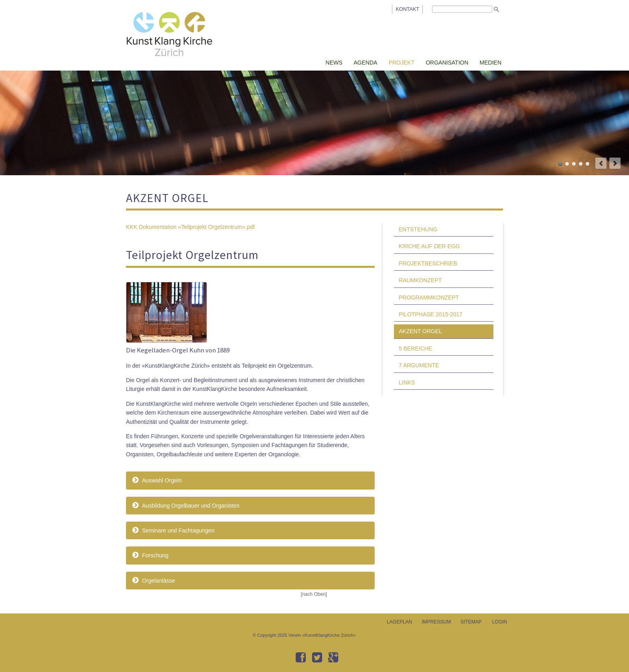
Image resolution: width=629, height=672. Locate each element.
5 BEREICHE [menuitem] (415, 348)
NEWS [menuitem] (334, 63)
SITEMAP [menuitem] (471, 622)
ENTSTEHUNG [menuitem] (418, 229)
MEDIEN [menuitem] (491, 63)
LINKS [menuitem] (407, 383)
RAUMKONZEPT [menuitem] (420, 280)
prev (601, 163)
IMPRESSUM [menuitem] (436, 622)
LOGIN (500, 622)
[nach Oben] (314, 594)
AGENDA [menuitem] (366, 63)
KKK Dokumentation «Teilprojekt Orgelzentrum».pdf (190, 227)
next (615, 163)
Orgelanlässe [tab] (158, 581)
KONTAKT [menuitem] (407, 9)
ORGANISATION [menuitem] (447, 63)
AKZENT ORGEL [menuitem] (420, 331)
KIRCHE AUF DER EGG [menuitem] (429, 246)
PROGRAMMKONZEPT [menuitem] (429, 298)
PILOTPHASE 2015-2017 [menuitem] (431, 314)
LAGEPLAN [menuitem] (399, 622)
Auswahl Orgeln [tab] (161, 480)
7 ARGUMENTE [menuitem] (419, 365)
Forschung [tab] (154, 555)
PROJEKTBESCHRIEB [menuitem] (428, 263)
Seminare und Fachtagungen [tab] (177, 530)
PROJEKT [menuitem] (402, 63)
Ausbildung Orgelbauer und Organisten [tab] (190, 506)
